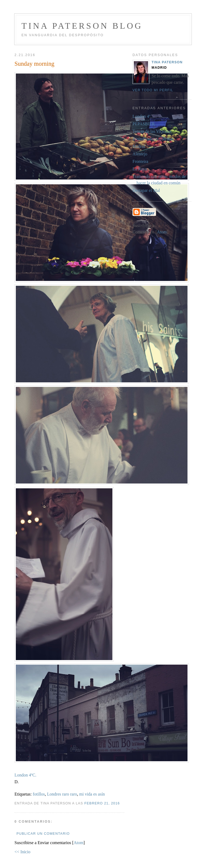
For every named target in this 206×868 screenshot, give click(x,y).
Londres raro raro (62, 794)
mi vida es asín (92, 794)
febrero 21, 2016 (102, 803)
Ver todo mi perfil (153, 90)
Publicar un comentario (43, 834)
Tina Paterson (167, 62)
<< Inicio (22, 852)
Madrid (139, 146)
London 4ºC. (25, 775)
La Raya (140, 169)
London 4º (141, 116)
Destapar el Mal (146, 190)
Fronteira (140, 161)
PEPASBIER (144, 124)
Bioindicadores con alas (153, 139)
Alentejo (140, 154)
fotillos (39, 794)
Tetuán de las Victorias (152, 131)
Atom (78, 843)
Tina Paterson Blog (82, 26)
